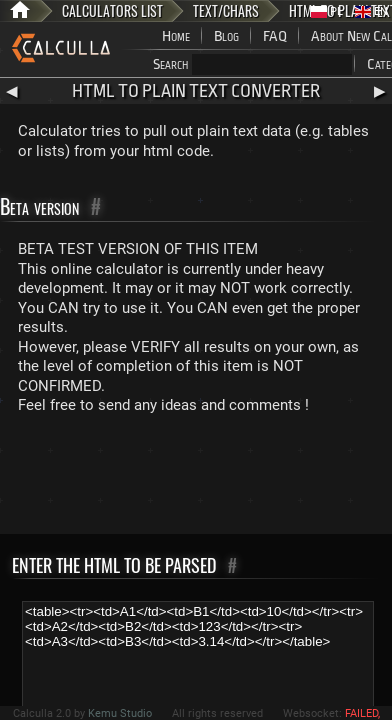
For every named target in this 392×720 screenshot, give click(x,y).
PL (327, 11)
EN (371, 11)
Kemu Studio (120, 713)
